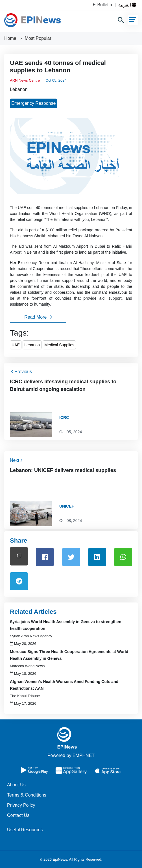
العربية (127, 5)
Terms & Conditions (27, 795)
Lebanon (19, 89)
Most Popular (38, 38)
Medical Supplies (59, 345)
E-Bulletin (103, 5)
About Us (16, 785)
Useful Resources (25, 830)
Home (11, 38)
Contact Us (18, 815)
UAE (16, 345)
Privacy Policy (21, 805)
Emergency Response (33, 103)
